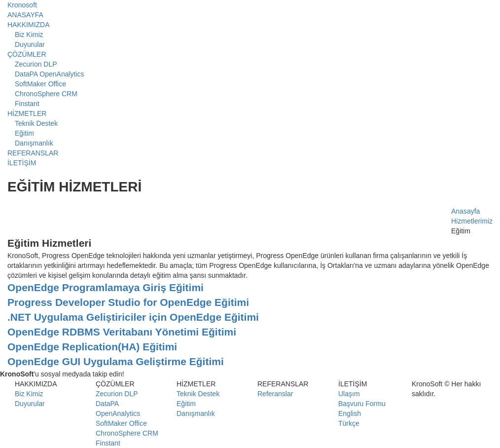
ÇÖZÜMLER (27, 54)
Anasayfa (465, 211)
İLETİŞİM (22, 163)
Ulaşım (349, 394)
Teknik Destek (36, 123)
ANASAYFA (25, 15)
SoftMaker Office (40, 84)
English (350, 413)
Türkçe (349, 423)
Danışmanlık (34, 143)
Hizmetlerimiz (472, 221)
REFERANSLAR (33, 153)
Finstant (27, 104)
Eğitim (24, 133)
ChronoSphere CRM (46, 94)
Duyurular (30, 44)
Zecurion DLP (36, 64)
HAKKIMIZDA (29, 25)
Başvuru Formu (362, 404)
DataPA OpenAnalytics (50, 74)
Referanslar (275, 394)
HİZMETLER (27, 113)
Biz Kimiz (29, 35)
